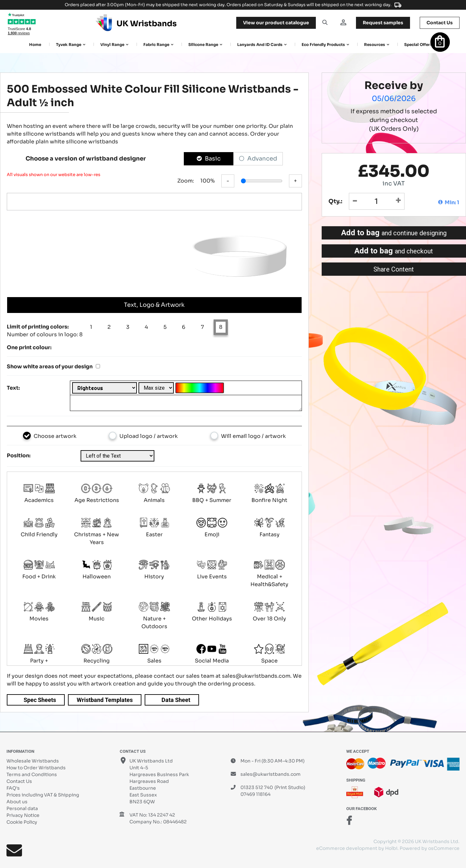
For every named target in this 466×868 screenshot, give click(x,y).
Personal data (22, 808)
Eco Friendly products (323, 45)
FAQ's (13, 788)
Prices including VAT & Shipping (43, 795)
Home (35, 45)
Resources (375, 45)
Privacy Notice (23, 815)
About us (17, 802)
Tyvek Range (69, 45)
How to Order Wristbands (36, 768)
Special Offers (418, 45)
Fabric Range (156, 45)
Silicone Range (203, 45)
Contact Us (19, 781)
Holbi (391, 848)
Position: (19, 456)
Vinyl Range (112, 45)
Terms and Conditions (32, 774)
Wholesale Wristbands (33, 761)
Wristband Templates (105, 700)
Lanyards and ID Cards (260, 45)
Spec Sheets (40, 700)
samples (383, 23)
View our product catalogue (276, 23)
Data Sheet (176, 700)
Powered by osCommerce (430, 848)
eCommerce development (347, 848)
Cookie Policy (22, 822)
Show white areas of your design (50, 367)
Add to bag (394, 233)
